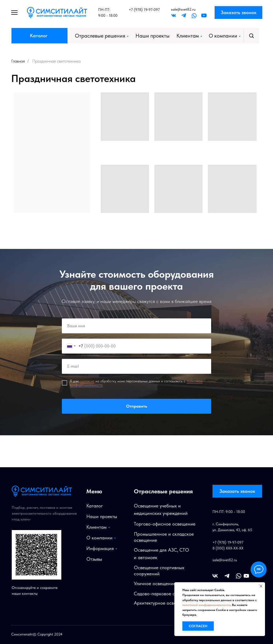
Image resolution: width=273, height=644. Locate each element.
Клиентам (188, 36)
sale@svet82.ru (183, 9)
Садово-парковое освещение (165, 594)
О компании (223, 36)
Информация (100, 548)
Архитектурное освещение (162, 603)
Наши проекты (152, 36)
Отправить (136, 406)
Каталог (39, 36)
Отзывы (94, 559)
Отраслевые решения (100, 36)
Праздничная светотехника (56, 61)
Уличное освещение (155, 583)
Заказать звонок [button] (239, 12)
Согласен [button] (198, 626)
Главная (18, 61)
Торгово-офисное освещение (165, 524)
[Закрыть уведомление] (261, 586)
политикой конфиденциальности (206, 605)
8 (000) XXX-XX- (226, 548)
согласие (87, 381)
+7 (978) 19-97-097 (144, 10)
